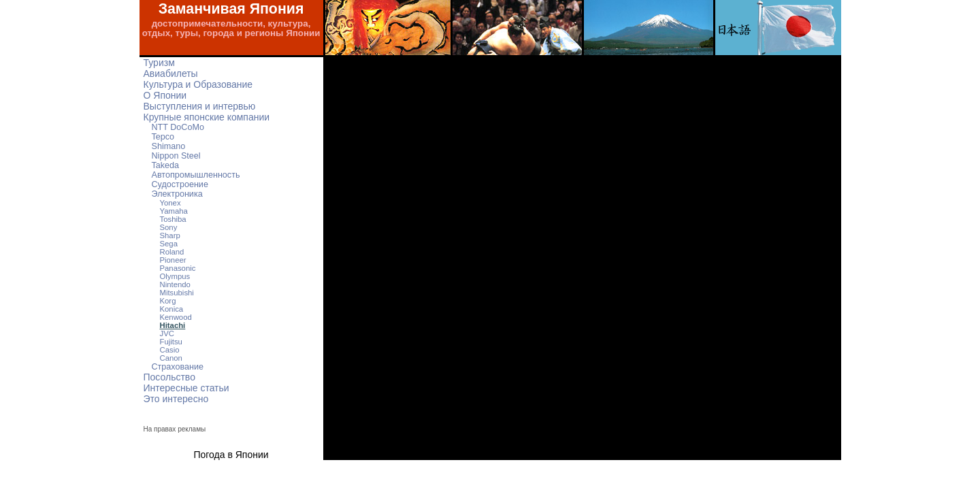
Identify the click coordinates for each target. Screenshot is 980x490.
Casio (170, 350)
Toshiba (173, 219)
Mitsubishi (177, 293)
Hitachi (173, 325)
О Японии (165, 95)
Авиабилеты (171, 73)
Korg (168, 301)
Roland (172, 252)
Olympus (175, 276)
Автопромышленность (196, 175)
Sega (169, 244)
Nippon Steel (176, 156)
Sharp (170, 235)
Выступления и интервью (200, 106)
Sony (169, 227)
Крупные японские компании (207, 117)
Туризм (159, 63)
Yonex (170, 203)
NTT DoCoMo (178, 127)
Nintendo (175, 284)
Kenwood (176, 317)
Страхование (178, 367)
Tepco (163, 137)
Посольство (169, 377)
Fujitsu (171, 342)
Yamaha (174, 211)
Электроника (177, 194)
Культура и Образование (198, 84)
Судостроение (180, 184)
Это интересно (176, 399)
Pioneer (173, 260)
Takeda (166, 165)
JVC (167, 333)
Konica (172, 309)
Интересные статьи (186, 388)
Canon (171, 358)
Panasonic (178, 268)
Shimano (169, 146)
